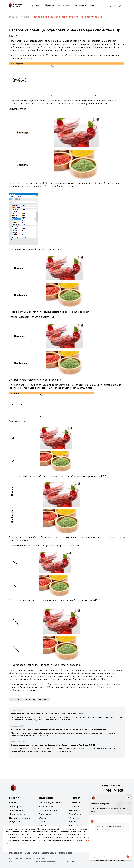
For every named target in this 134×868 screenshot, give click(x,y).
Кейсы (93, 5)
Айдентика (74, 807)
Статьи (25, 17)
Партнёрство (75, 814)
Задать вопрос (46, 807)
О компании (75, 803)
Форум (42, 818)
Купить (49, 5)
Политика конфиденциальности (46, 860)
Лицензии (15, 822)
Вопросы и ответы (48, 810)
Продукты (36, 5)
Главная (14, 17)
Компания (80, 5)
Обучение (74, 818)
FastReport (30, 699)
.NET (12, 699)
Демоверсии (16, 807)
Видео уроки (46, 814)
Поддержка (64, 5)
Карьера (73, 822)
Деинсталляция (17, 814)
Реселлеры (74, 810)
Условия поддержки (49, 803)
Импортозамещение (19, 818)
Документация (17, 810)
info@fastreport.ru (113, 786)
